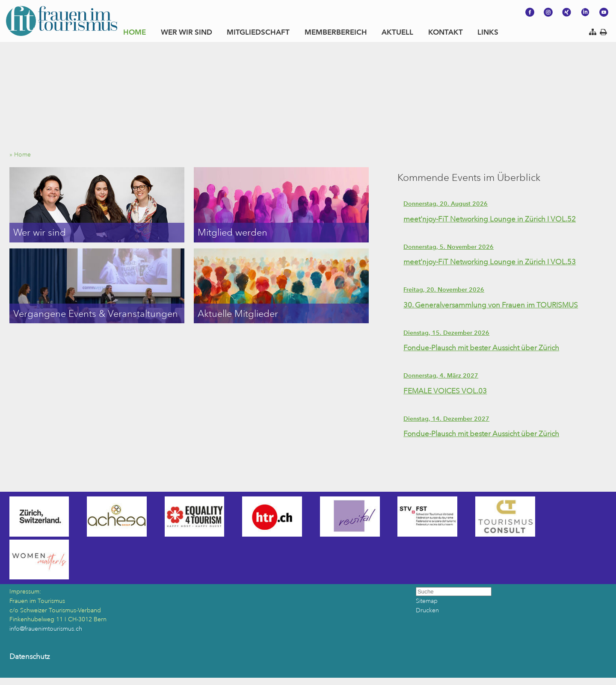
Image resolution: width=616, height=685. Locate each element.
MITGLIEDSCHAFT (258, 32)
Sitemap (427, 601)
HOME (135, 32)
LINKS (488, 32)
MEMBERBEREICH (336, 32)
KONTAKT (446, 32)
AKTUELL (397, 32)
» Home (23, 155)
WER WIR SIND (187, 32)
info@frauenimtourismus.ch (46, 629)
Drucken (427, 610)
